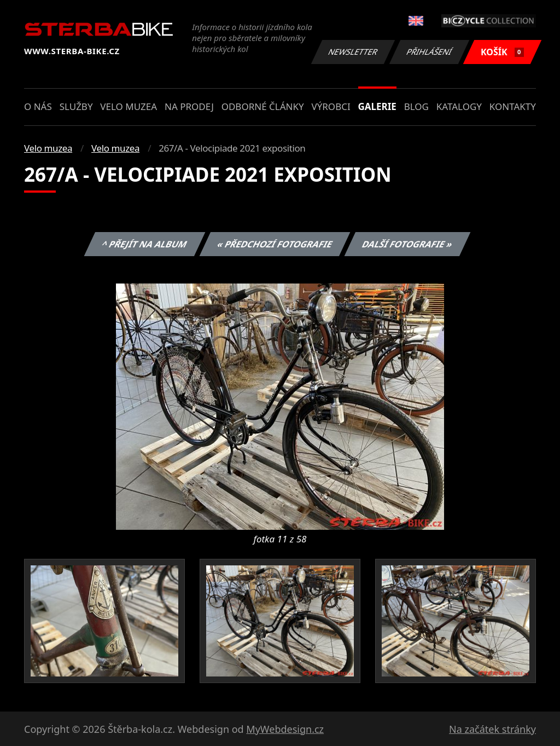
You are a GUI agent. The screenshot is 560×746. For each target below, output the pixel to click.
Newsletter (353, 52)
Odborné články (263, 106)
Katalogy (459, 106)
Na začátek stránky (492, 729)
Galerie (377, 106)
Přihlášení (429, 52)
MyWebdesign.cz (285, 729)
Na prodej (189, 106)
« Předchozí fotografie (275, 244)
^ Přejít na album (145, 244)
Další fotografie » (408, 244)
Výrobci (331, 106)
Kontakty (513, 106)
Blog (416, 106)
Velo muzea (129, 106)
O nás (38, 106)
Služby (76, 106)
